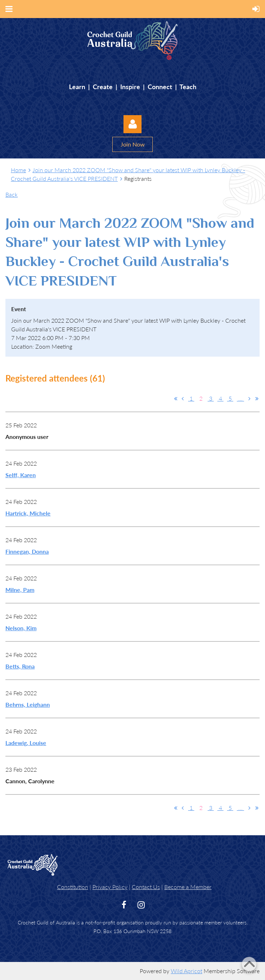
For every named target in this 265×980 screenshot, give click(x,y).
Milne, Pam (20, 590)
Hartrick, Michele (28, 513)
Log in (132, 124)
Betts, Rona (20, 666)
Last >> (257, 398)
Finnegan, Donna (27, 551)
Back (12, 194)
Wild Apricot (186, 971)
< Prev (183, 398)
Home (18, 170)
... (240, 398)
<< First (175, 398)
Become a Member (188, 887)
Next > (249, 398)
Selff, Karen (21, 475)
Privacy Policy (110, 887)
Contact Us (146, 887)
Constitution (73, 887)
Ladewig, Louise (26, 743)
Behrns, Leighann (28, 704)
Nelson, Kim (21, 628)
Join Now (133, 144)
